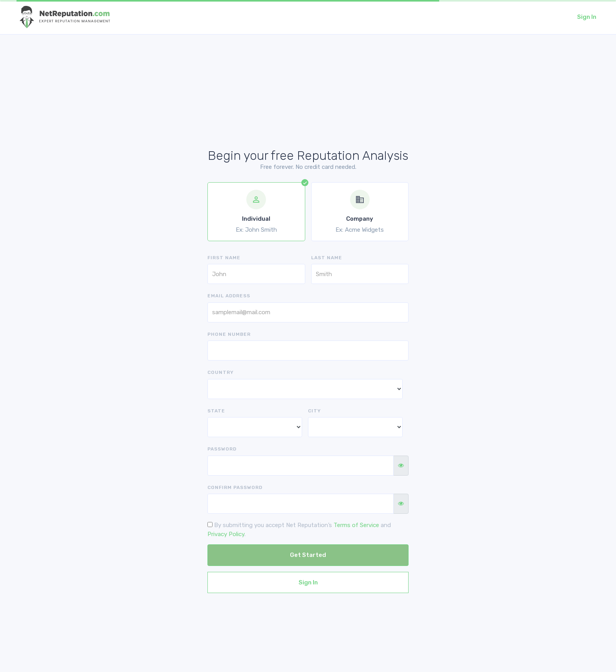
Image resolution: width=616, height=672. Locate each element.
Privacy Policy (226, 534)
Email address (229, 296)
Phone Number (229, 334)
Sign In (587, 17)
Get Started (308, 555)
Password (222, 449)
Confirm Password (235, 487)
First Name (224, 258)
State (216, 411)
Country (221, 372)
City (314, 411)
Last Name (327, 258)
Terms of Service (356, 525)
